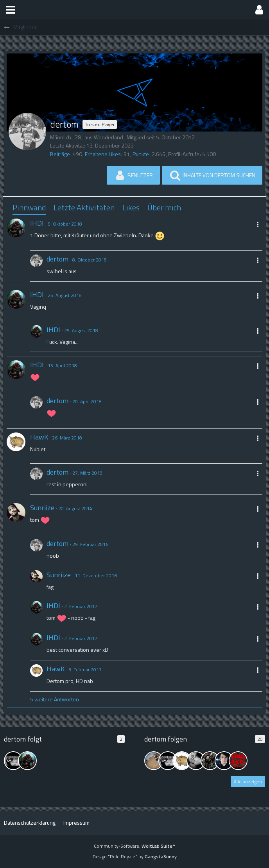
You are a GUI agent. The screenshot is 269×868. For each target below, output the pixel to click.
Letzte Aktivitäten (84, 207)
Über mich (164, 207)
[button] (11, 10)
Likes (131, 207)
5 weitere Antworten (55, 699)
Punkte (141, 154)
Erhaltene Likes (103, 154)
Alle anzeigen (248, 782)
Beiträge (60, 154)
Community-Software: (135, 846)
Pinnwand (29, 207)
